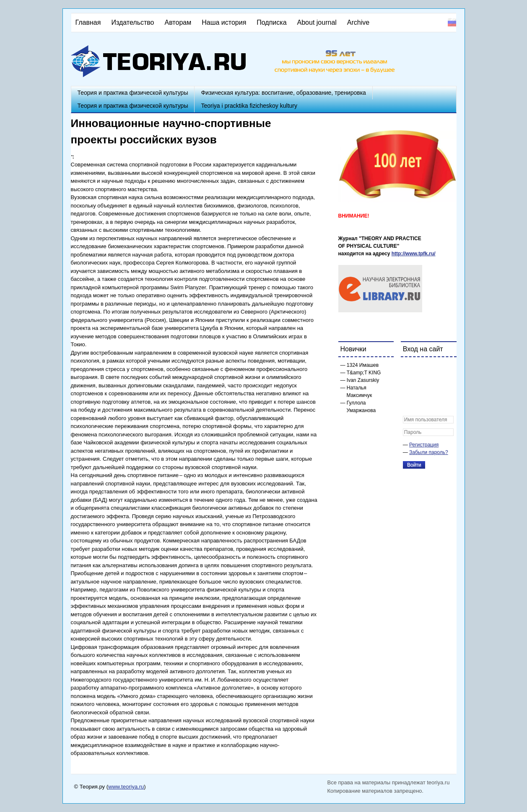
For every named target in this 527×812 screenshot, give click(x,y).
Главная (88, 22)
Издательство (132, 22)
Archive (358, 22)
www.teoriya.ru (126, 787)
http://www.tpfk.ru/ (414, 254)
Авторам (178, 22)
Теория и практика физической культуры (133, 93)
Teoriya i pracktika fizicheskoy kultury (249, 106)
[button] (410, 369)
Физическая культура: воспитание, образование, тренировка (283, 93)
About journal (317, 22)
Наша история (224, 22)
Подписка (271, 22)
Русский (452, 22)
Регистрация (424, 445)
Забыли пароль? (429, 452)
